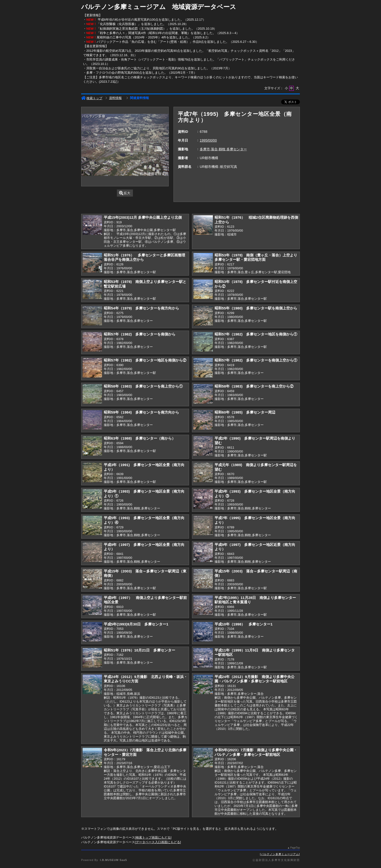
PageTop (295, 848)
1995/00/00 (208, 140)
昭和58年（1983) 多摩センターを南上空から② (254, 386)
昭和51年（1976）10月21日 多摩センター (139, 650)
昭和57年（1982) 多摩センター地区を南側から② (145, 360)
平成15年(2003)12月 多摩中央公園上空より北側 (143, 217)
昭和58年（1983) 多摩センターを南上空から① (143, 386)
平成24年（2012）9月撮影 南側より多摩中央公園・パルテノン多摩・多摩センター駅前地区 (255, 679)
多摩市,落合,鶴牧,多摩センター (223, 149)
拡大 (125, 193)
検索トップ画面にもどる (153, 837)
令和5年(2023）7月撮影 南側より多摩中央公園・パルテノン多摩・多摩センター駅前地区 (256, 752)
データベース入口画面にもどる (158, 842)
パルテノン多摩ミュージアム (280, 854)
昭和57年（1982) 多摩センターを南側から (140, 334)
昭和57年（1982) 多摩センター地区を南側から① (256, 334)
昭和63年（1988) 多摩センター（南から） (140, 438)
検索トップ (92, 98)
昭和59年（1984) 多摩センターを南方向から (141, 412)
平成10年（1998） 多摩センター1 (244, 624)
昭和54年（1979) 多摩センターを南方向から (141, 308)
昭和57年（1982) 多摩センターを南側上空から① (256, 360)
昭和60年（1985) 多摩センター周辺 (245, 412)
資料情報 (115, 98)
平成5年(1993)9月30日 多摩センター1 (136, 624)
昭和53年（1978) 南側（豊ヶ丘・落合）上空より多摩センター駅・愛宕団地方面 (256, 257)
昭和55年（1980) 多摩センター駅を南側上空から (256, 308)
